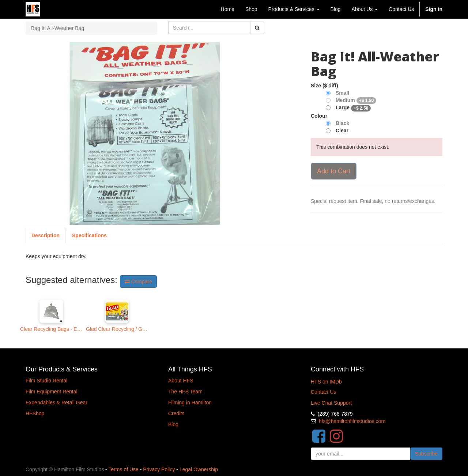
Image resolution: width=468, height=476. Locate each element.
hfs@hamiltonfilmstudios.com (352, 421)
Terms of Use (123, 469)
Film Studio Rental (46, 381)
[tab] (89, 235)
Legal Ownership (199, 469)
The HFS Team (185, 392)
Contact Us (323, 392)
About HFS (181, 381)
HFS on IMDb (326, 382)
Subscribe (426, 454)
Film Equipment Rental (52, 392)
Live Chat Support (331, 403)
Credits (176, 413)
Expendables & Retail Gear (56, 403)
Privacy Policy (159, 469)
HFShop (35, 413)
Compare (138, 282)
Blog (173, 424)
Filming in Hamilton (190, 403)
